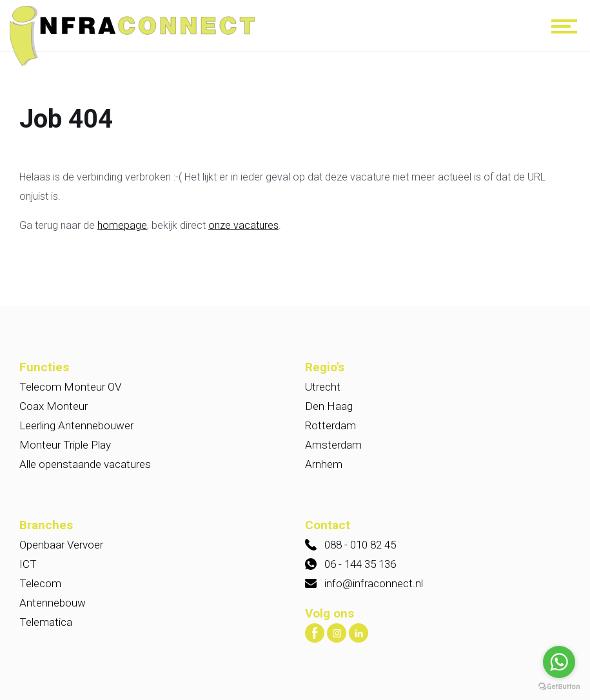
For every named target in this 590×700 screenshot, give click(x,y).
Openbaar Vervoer (61, 545)
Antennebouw (53, 603)
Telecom (40, 583)
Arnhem (324, 464)
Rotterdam (330, 425)
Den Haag (329, 406)
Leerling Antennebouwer (76, 425)
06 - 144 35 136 (360, 564)
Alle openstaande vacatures (85, 464)
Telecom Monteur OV (70, 387)
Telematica (46, 622)
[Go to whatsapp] (559, 662)
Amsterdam (333, 445)
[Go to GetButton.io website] (559, 687)
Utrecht (323, 387)
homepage (122, 225)
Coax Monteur (54, 406)
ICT (28, 564)
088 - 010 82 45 (360, 545)
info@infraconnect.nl (374, 583)
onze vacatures (243, 225)
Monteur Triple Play (65, 445)
